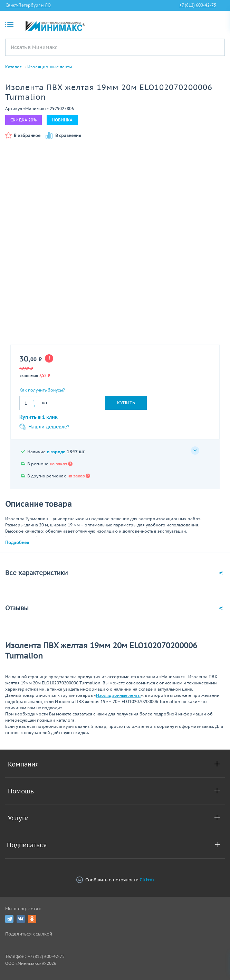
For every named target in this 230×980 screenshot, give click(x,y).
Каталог (13, 67)
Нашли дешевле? (44, 427)
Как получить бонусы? (42, 390)
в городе (56, 452)
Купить (126, 403)
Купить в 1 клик (39, 417)
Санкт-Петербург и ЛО (28, 5)
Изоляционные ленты (50, 67)
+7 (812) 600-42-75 (198, 5)
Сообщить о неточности (115, 880)
